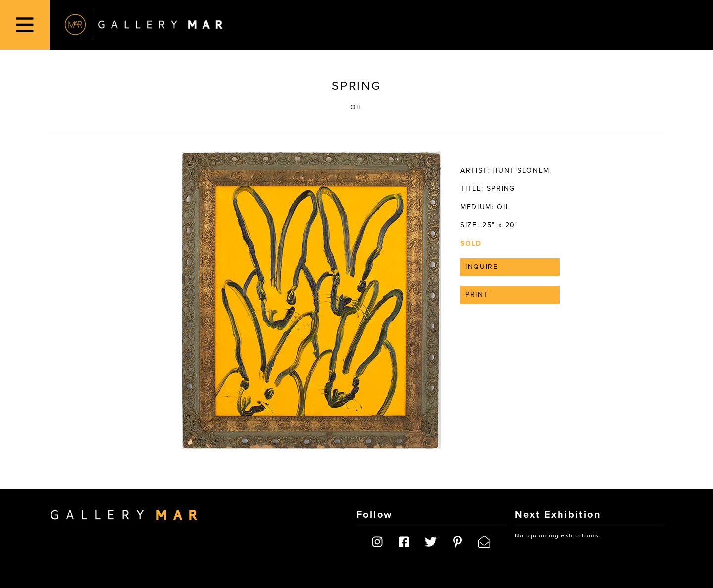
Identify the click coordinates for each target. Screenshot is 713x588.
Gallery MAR (144, 25)
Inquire (482, 267)
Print (477, 294)
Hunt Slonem (521, 171)
